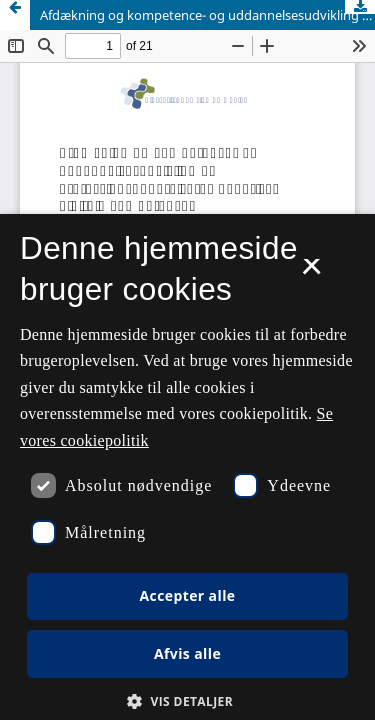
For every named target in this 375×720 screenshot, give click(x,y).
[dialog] (187, 467)
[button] (187, 701)
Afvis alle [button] (187, 653)
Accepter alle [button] (187, 595)
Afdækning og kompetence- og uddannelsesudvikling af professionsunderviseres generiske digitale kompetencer (207, 15)
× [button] (311, 273)
